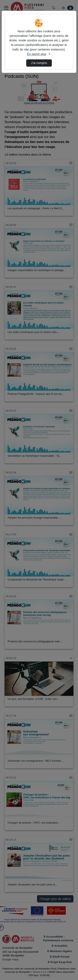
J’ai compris (39, 63)
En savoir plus (39, 54)
